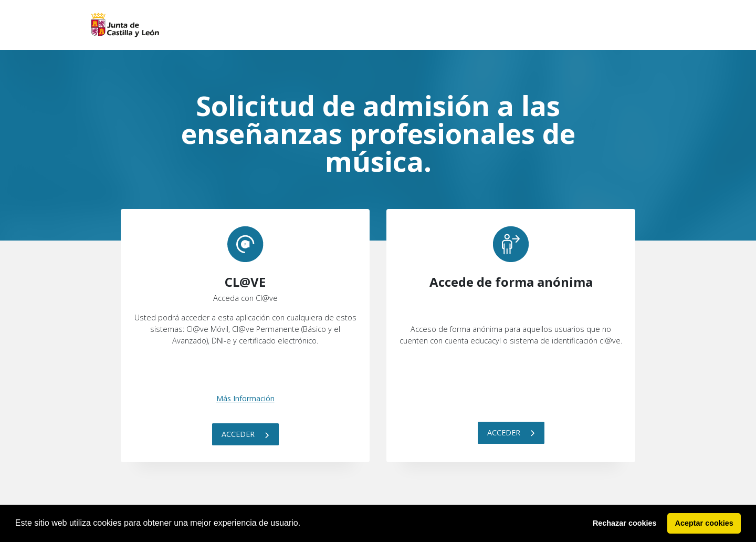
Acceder (245, 434)
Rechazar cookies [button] (625, 523)
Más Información (245, 398)
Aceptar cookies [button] (704, 523)
